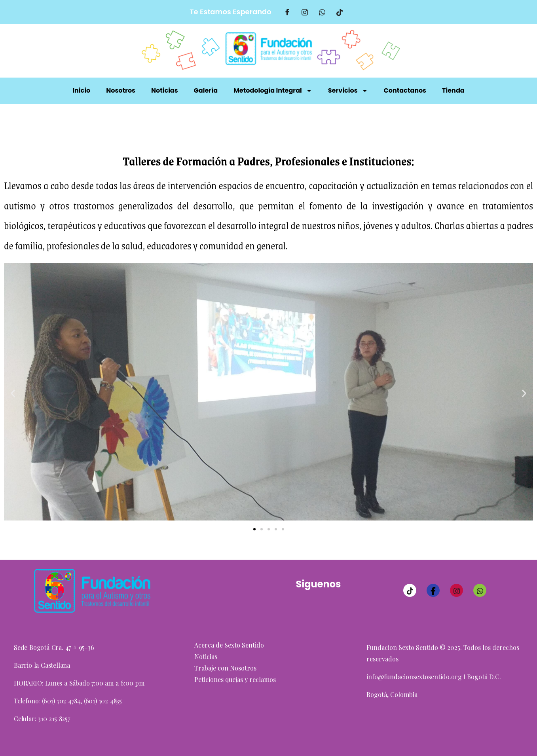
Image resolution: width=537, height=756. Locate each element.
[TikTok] (340, 12)
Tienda (453, 90)
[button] (13, 394)
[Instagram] (456, 590)
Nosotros (121, 90)
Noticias (165, 90)
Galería (206, 90)
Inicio (81, 90)
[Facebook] (287, 12)
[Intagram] (305, 12)
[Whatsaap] (322, 12)
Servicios (348, 91)
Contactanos (405, 90)
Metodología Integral (273, 91)
